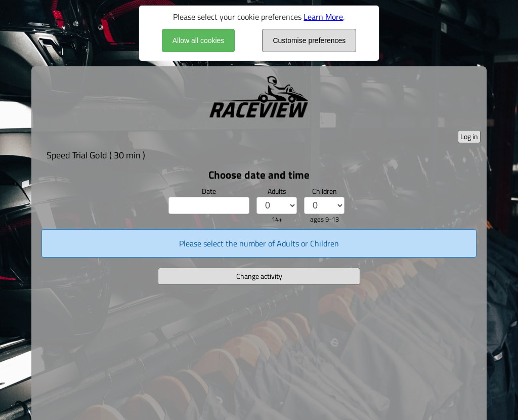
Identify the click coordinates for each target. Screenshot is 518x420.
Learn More (323, 17)
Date (209, 191)
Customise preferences (309, 40)
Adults (277, 191)
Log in (469, 136)
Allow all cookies (199, 40)
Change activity (259, 276)
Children (325, 191)
